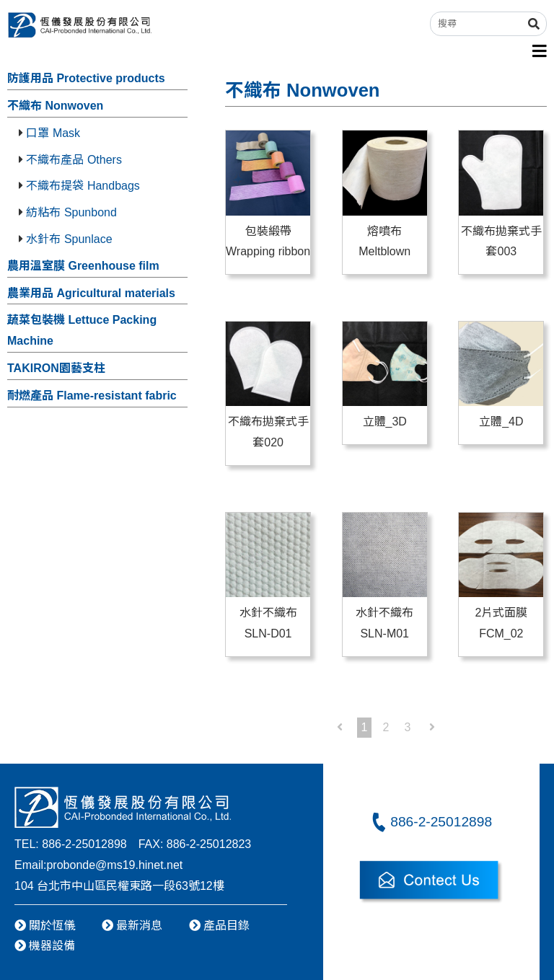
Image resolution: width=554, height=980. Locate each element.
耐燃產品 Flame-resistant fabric (92, 396)
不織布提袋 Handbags (79, 186)
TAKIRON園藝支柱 (56, 368)
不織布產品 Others (70, 160)
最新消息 (132, 926)
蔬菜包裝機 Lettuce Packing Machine (82, 330)
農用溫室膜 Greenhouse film (83, 266)
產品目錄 (219, 926)
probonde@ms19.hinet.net (114, 865)
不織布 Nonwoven (55, 106)
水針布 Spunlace (66, 239)
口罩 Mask (49, 133)
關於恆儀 (45, 926)
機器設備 (45, 946)
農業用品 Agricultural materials (91, 293)
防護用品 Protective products (86, 78)
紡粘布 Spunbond (68, 212)
